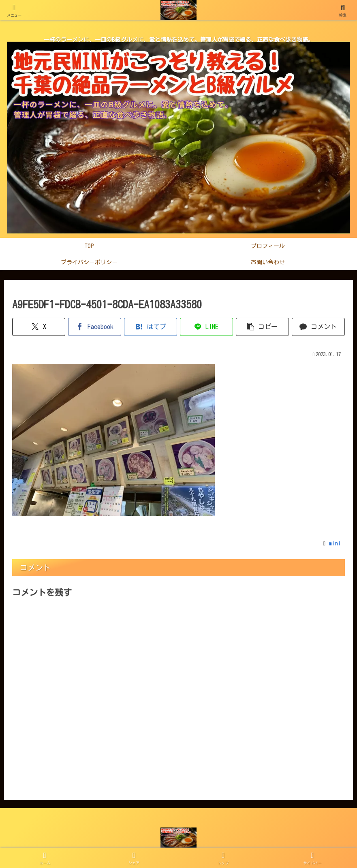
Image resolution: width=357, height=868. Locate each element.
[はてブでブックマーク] (151, 327)
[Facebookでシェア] (95, 327)
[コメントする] (318, 327)
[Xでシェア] (39, 327)
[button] (262, 327)
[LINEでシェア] (206, 327)
